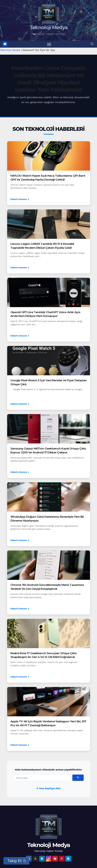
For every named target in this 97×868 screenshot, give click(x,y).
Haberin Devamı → (20, 199)
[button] (92, 44)
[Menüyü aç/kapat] (49, 44)
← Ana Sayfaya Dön (48, 788)
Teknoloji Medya (49, 27)
